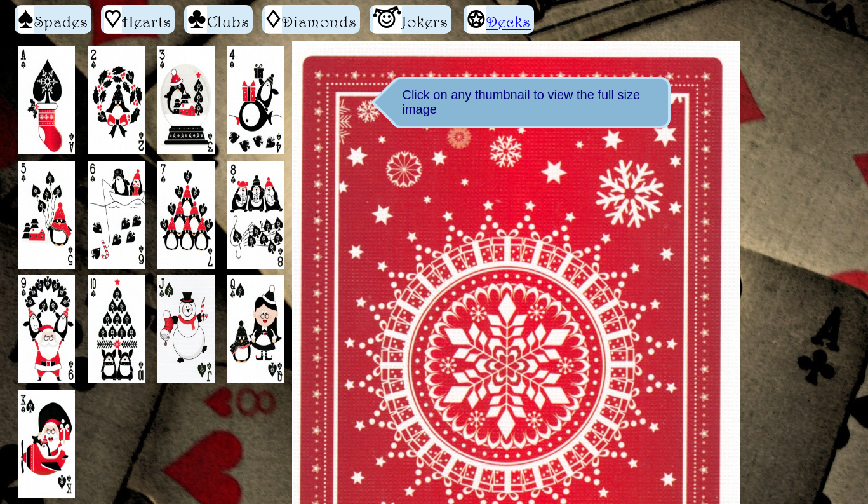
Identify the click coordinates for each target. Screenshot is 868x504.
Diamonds (311, 19)
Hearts (138, 19)
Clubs (218, 19)
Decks (509, 22)
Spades (53, 19)
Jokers (411, 19)
